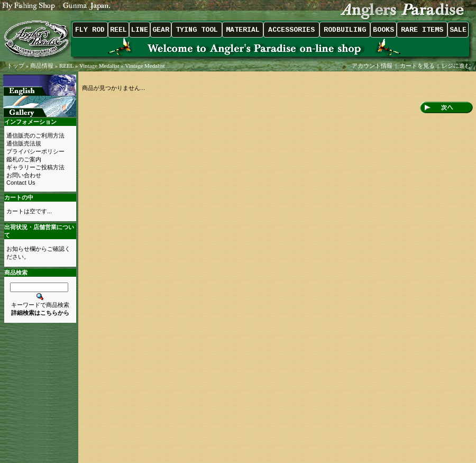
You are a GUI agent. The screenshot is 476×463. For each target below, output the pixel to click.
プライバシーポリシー (35, 151)
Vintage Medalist (99, 66)
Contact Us (21, 183)
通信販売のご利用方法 (35, 135)
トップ (16, 66)
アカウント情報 (372, 66)
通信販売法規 (24, 143)
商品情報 (42, 66)
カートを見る (417, 66)
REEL (66, 66)
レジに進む (457, 66)
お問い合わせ (24, 175)
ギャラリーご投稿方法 (35, 167)
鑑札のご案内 (24, 159)
